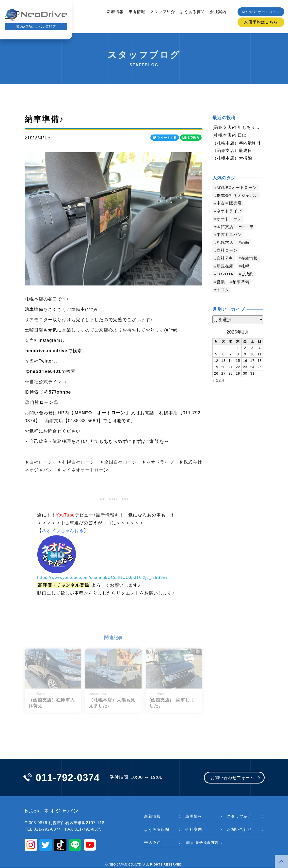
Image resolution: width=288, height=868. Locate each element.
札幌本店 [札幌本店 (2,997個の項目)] (225, 243)
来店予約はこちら (261, 22)
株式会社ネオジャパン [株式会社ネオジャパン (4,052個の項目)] (238, 196)
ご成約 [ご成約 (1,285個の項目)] (248, 275)
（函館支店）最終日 (233, 151)
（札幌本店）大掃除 (233, 159)
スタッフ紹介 (163, 12)
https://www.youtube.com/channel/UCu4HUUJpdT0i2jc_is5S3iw (106, 577)
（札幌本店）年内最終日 (238, 143)
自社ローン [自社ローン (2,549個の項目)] (227, 251)
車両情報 (137, 12)
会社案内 (218, 12)
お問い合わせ (239, 830)
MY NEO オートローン (261, 12)
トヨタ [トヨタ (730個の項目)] (223, 291)
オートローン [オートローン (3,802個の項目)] (229, 220)
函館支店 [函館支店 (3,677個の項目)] (225, 228)
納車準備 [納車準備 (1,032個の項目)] (241, 283)
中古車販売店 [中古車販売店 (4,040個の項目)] (229, 204)
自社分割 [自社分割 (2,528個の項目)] (225, 259)
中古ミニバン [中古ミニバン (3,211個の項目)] (229, 236)
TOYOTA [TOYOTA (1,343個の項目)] (225, 275)
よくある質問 (192, 12)
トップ (31, 92)
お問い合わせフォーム (231, 778)
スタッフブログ (74, 92)
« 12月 (219, 381)
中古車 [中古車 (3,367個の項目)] (248, 228)
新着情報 (115, 12)
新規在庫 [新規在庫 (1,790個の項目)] (225, 267)
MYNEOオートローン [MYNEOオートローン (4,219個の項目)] (237, 188)
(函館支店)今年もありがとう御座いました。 (238, 127)
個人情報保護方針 (202, 843)
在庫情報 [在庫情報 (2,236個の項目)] (250, 259)
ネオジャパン (52, 811)
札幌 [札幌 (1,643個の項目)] (245, 267)
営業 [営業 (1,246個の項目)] (221, 283)
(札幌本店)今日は (230, 135)
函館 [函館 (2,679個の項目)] (245, 243)
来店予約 (152, 843)
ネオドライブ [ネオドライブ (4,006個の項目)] (229, 212)
